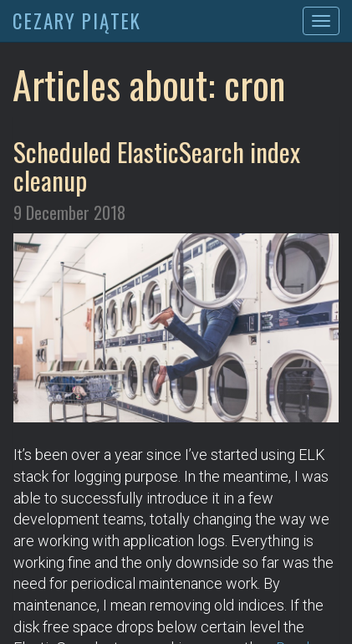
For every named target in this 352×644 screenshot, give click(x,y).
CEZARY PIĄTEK (77, 21)
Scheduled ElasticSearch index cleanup (157, 166)
